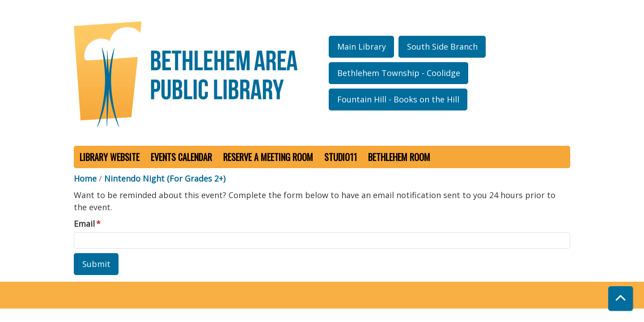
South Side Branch (442, 47)
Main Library (362, 47)
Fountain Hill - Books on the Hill (398, 99)
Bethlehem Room (399, 157)
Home (85, 178)
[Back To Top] (621, 299)
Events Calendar (181, 157)
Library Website (110, 157)
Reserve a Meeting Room (268, 157)
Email (84, 224)
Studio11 (341, 157)
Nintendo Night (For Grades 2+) (165, 178)
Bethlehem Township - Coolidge (399, 73)
